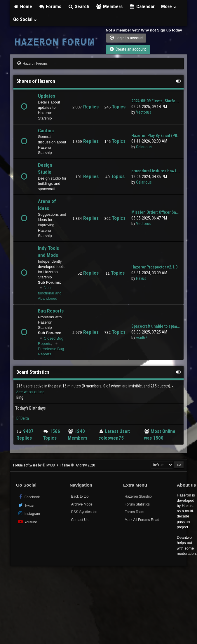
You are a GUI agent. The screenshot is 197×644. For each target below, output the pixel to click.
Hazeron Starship (138, 496)
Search (79, 6)
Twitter (26, 505)
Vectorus (144, 112)
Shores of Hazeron (36, 81)
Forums (50, 6)
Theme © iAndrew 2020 (77, 465)
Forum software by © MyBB (34, 465)
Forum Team (134, 512)
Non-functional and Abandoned (50, 293)
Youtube (27, 522)
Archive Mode (82, 504)
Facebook (29, 497)
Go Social (25, 19)
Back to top (80, 496)
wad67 (142, 338)
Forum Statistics (137, 504)
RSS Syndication (84, 512)
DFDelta (23, 418)
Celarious (144, 147)
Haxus (141, 278)
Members (109, 6)
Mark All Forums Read (142, 520)
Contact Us (80, 520)
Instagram (29, 513)
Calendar (142, 6)
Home (23, 6)
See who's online (30, 392)
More (169, 6)
